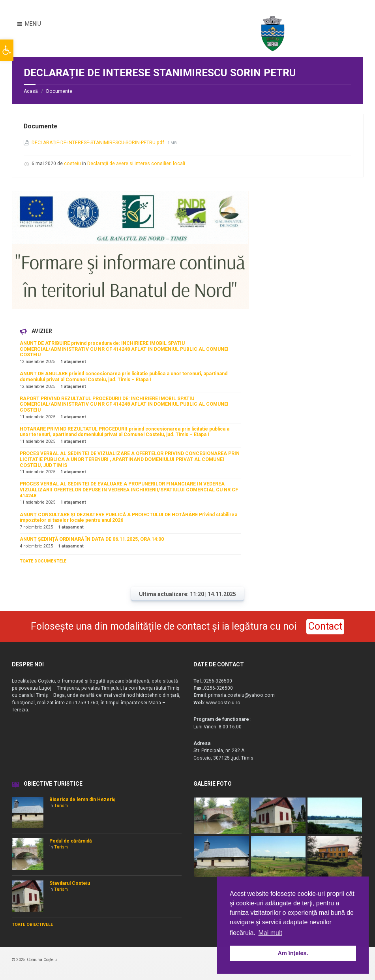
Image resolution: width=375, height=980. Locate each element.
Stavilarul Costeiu (70, 883)
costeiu (72, 164)
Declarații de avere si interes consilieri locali (136, 164)
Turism (61, 806)
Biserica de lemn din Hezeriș (82, 799)
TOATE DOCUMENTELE (43, 561)
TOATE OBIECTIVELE (32, 925)
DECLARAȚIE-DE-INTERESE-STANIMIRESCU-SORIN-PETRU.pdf (98, 143)
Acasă (31, 91)
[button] (7, 50)
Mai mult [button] (270, 933)
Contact (325, 626)
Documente (59, 91)
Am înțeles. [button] (293, 953)
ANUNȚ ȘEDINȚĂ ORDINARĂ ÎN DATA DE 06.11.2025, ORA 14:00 (92, 539)
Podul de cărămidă (71, 841)
